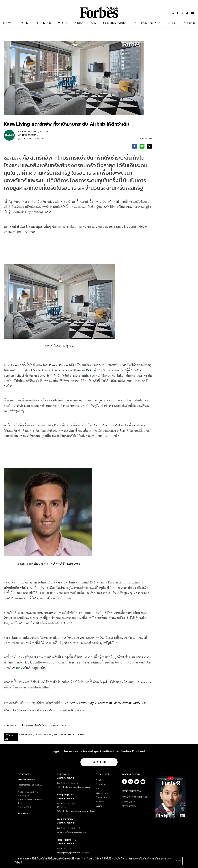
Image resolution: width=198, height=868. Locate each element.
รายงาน (18, 668)
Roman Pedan (43, 735)
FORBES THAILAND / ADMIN (33, 132)
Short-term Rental (64, 735)
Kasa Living (26, 735)
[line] (142, 147)
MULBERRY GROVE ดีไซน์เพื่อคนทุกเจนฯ (45, 726)
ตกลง (178, 861)
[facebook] (135, 147)
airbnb (81, 735)
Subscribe (99, 762)
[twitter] (149, 147)
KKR (89, 371)
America (33, 135)
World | (22, 135)
